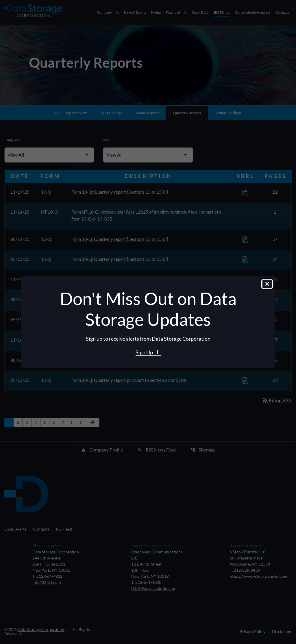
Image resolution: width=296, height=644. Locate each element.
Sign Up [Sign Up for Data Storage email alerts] (145, 352)
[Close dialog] (267, 284)
